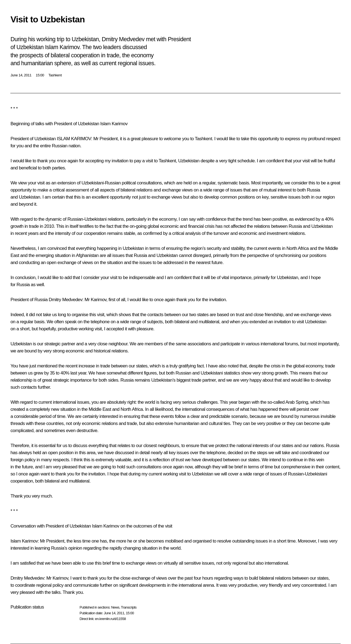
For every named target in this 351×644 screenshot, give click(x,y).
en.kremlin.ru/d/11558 (110, 619)
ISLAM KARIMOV (74, 139)
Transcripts (129, 607)
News (115, 607)
